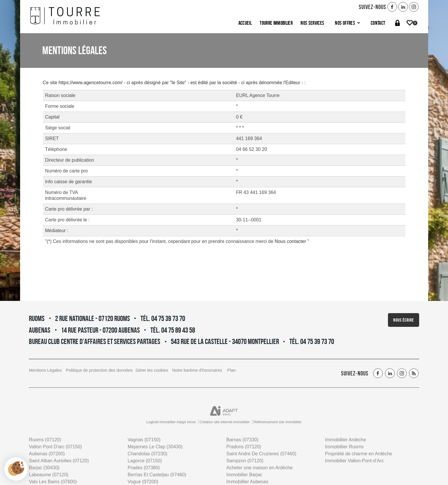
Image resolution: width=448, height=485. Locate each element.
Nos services (312, 23)
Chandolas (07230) (147, 454)
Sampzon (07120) (245, 461)
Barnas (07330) (242, 440)
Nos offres (347, 23)
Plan (232, 370)
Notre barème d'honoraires (198, 370)
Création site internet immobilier (225, 422)
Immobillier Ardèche (346, 440)
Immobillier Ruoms (344, 447)
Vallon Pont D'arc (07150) (55, 447)
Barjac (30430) (44, 468)
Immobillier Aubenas (247, 482)
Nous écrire (404, 320)
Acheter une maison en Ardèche (259, 468)
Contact (378, 23)
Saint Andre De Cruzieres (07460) (261, 454)
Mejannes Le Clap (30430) (155, 447)
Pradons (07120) (244, 447)
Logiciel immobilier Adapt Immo (171, 422)
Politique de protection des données (99, 370)
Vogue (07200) (143, 482)
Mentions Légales (45, 370)
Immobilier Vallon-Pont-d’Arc (354, 461)
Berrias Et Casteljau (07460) (157, 475)
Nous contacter (291, 241)
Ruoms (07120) (45, 440)
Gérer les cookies (152, 370)
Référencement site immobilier (278, 422)
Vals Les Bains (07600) (53, 482)
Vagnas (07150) (144, 440)
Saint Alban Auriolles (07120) (59, 461)
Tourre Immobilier (276, 23)
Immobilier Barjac (244, 475)
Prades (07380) (144, 468)
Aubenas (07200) (47, 454)
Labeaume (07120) (49, 475)
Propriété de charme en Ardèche (359, 454)
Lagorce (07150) (145, 461)
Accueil (245, 23)
